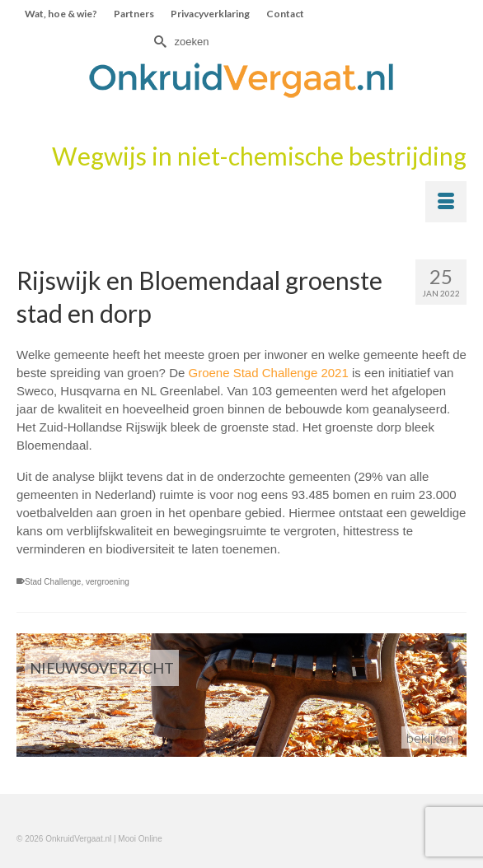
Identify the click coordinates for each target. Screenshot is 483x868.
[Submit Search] (158, 42)
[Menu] (446, 202)
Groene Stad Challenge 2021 (268, 373)
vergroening (108, 582)
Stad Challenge (53, 582)
